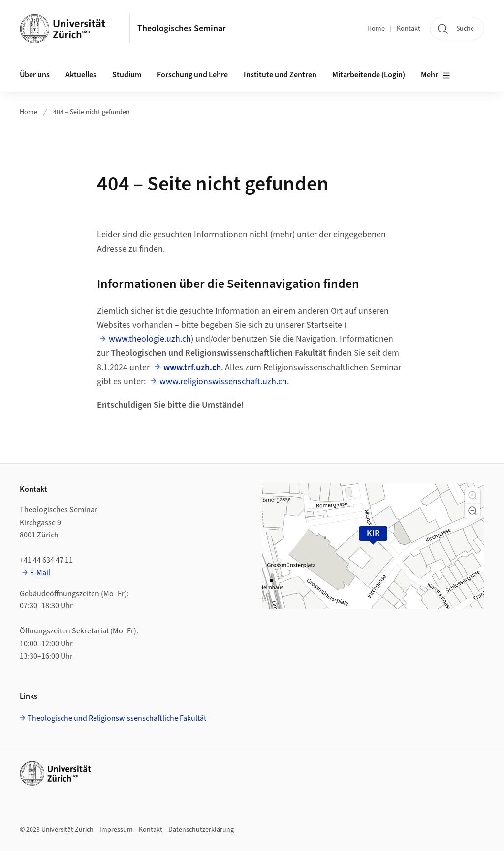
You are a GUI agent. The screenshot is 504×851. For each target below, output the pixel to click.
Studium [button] (127, 75)
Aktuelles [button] (81, 75)
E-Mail (40, 573)
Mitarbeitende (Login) (369, 75)
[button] (472, 495)
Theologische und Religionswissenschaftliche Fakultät (117, 718)
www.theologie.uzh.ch (150, 339)
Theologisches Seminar (182, 28)
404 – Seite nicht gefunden (92, 112)
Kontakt (409, 29)
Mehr (436, 75)
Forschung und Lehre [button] (192, 75)
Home (376, 29)
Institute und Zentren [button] (280, 75)
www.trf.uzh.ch (192, 367)
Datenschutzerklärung (201, 830)
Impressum (116, 830)
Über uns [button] (35, 75)
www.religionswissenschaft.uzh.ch (223, 382)
